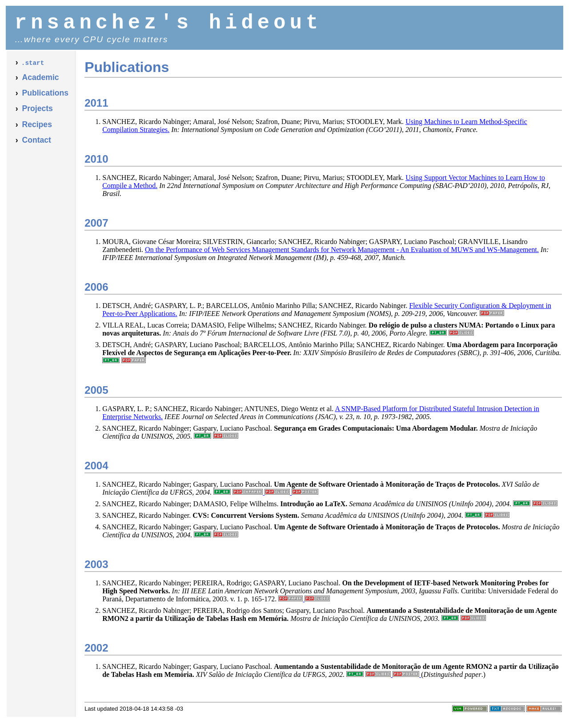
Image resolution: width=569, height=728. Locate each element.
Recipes (37, 129)
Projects (37, 113)
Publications (45, 97)
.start (33, 67)
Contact (36, 144)
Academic (40, 82)
